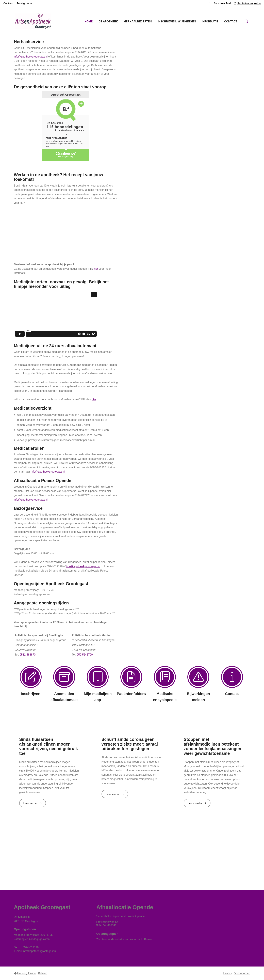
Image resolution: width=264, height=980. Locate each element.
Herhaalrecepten (138, 22)
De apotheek (108, 22)
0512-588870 (28, 655)
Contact (231, 22)
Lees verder (35, 804)
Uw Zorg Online (27, 973)
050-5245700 (85, 655)
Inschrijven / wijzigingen (177, 22)
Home (89, 22)
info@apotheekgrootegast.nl (31, 57)
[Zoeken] (246, 22)
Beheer (42, 973)
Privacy (228, 973)
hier (96, 269)
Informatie (210, 22)
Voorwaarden (242, 973)
